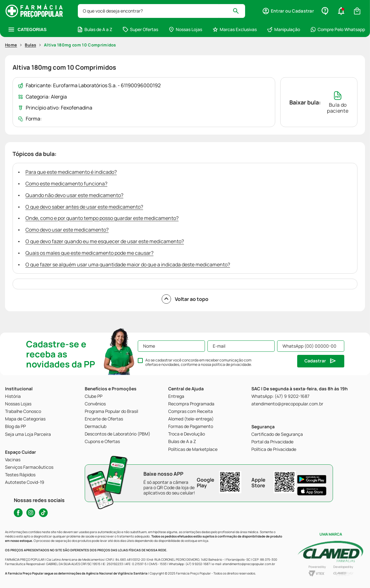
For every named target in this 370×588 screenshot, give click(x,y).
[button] (288, 11)
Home (11, 45)
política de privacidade (231, 364)
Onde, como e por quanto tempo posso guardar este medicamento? (102, 218)
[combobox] (161, 11)
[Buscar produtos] (239, 11)
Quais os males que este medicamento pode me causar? (89, 253)
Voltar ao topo (185, 299)
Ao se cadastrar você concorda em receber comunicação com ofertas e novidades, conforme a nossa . (199, 362)
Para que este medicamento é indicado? (71, 172)
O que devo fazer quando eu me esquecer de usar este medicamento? (105, 241)
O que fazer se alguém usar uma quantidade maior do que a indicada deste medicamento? (128, 265)
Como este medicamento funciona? (66, 184)
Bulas (30, 45)
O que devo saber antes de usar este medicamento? (84, 207)
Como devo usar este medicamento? (67, 230)
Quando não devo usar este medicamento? (74, 195)
